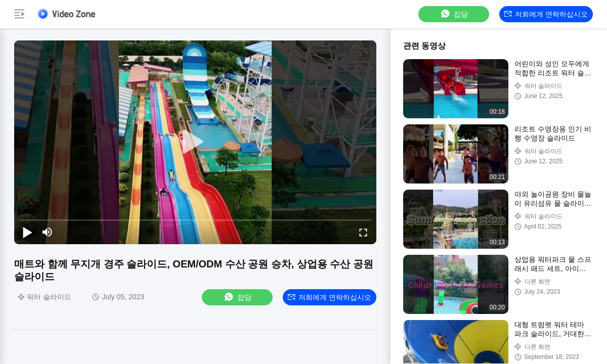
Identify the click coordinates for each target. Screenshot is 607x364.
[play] (195, 142)
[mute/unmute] (48, 232)
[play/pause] (27, 232)
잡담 (454, 14)
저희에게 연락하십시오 (546, 14)
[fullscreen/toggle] (363, 232)
